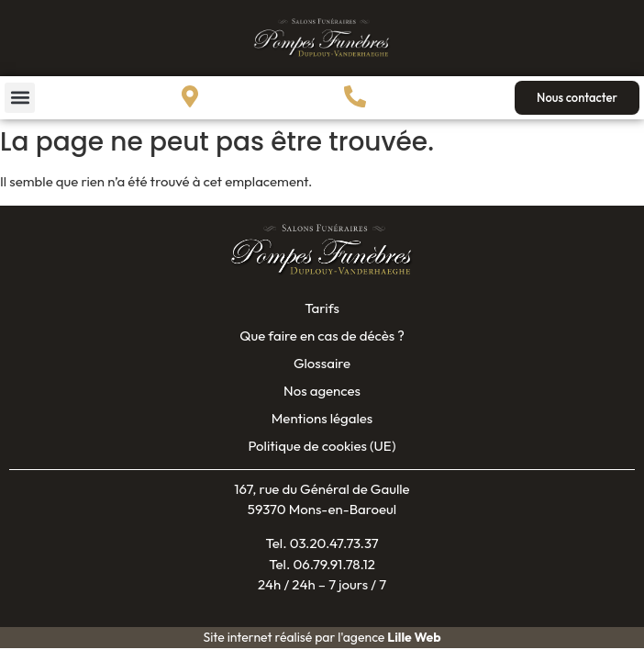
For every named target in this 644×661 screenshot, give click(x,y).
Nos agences (322, 391)
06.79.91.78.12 (334, 564)
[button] (20, 98)
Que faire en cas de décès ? (322, 336)
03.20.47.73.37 (334, 543)
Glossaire (322, 363)
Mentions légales (322, 418)
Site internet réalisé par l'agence (322, 637)
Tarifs (322, 308)
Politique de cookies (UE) (322, 446)
